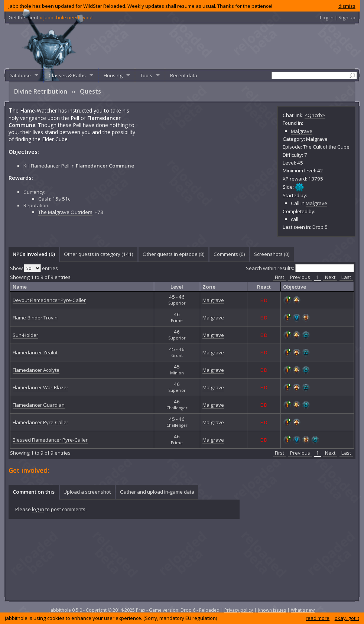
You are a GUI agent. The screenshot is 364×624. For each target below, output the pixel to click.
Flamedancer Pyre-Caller (40, 422)
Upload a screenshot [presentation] (87, 492)
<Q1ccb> (315, 115)
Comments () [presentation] (229, 254)
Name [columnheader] (20, 287)
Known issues (272, 610)
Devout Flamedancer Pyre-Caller (49, 300)
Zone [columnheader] (209, 287)
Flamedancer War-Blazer (40, 387)
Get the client (51, 17)
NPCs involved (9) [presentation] (34, 254)
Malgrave (302, 131)
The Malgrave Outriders (65, 198)
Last (346, 277)
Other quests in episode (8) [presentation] (174, 254)
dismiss (347, 6)
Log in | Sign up (338, 17)
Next (330, 277)
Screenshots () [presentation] (272, 254)
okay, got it (347, 618)
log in (38, 509)
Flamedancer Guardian (39, 405)
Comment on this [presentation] (34, 492)
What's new (303, 610)
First (279, 277)
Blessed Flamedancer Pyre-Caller (50, 440)
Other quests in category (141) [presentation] (99, 254)
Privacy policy (239, 610)
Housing (113, 75)
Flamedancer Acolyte (36, 370)
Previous (300, 277)
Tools (146, 75)
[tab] (34, 254)
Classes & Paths (67, 75)
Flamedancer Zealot (35, 352)
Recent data (184, 75)
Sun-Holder (25, 335)
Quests (90, 91)
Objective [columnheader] (295, 287)
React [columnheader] (264, 287)
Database (20, 75)
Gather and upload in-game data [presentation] (157, 492)
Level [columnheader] (177, 287)
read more (318, 618)
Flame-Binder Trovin (35, 318)
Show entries (34, 268)
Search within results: (300, 268)
